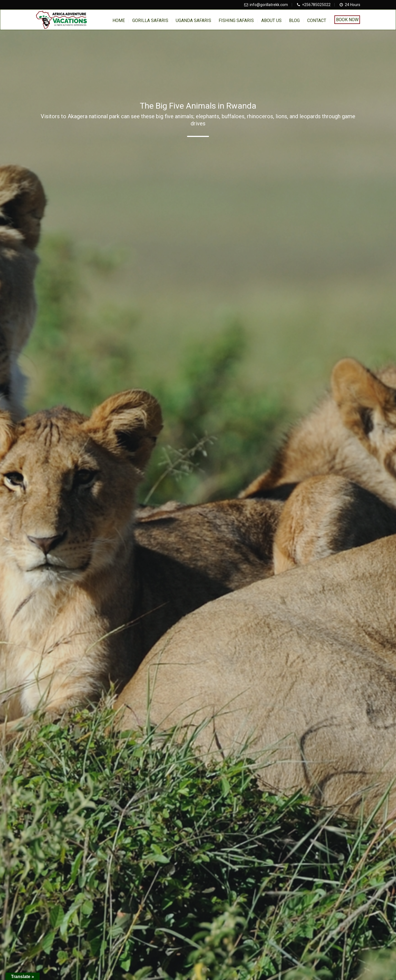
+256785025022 (316, 5)
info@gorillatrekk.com (269, 5)
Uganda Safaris (193, 20)
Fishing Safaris (236, 20)
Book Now (347, 20)
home (119, 20)
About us (271, 20)
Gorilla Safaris (150, 20)
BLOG (294, 20)
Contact (317, 20)
